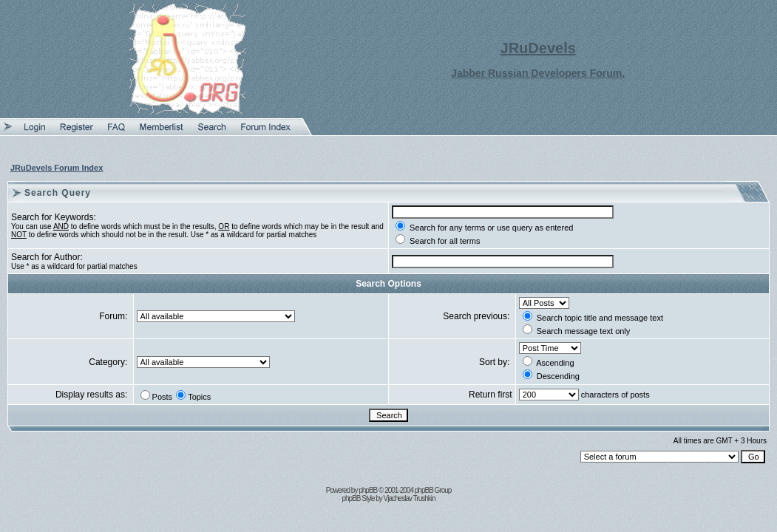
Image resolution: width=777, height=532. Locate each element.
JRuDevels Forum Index (57, 168)
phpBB (368, 490)
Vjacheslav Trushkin (410, 498)
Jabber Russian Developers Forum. (538, 73)
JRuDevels (538, 48)
